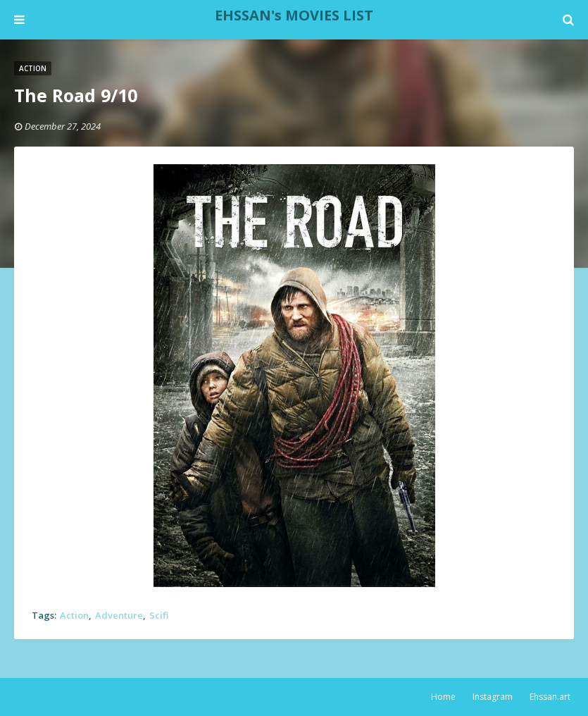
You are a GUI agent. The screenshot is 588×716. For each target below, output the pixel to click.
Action (74, 615)
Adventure (119, 615)
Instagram (493, 697)
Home (443, 697)
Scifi (159, 615)
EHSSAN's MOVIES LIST (294, 15)
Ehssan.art (550, 697)
